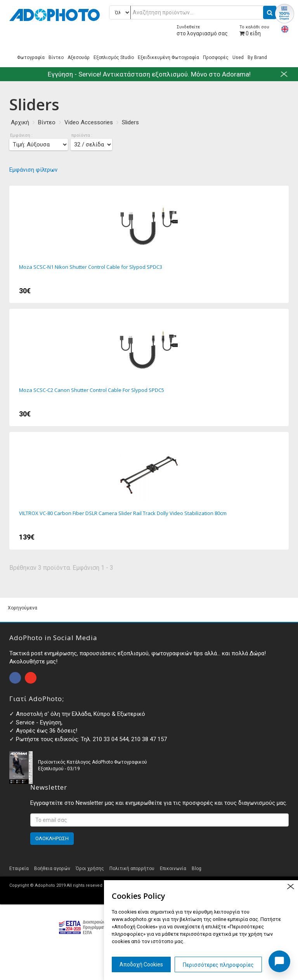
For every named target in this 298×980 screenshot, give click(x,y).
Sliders (130, 122)
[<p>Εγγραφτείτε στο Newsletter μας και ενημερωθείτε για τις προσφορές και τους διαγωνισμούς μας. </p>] (159, 820)
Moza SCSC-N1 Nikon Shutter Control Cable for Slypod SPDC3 (149, 244)
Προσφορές (216, 57)
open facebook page (15, 678)
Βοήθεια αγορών (52, 869)
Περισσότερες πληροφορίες (218, 965)
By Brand (257, 57)
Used (238, 57)
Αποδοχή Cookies (141, 964)
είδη (254, 30)
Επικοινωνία (173, 869)
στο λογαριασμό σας (202, 30)
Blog (197, 869)
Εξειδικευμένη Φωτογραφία (168, 57)
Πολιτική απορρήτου (132, 869)
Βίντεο (56, 57)
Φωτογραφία (31, 57)
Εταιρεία (19, 869)
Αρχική (20, 122)
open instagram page (31, 678)
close (290, 887)
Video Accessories (89, 122)
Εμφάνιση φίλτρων (33, 170)
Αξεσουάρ (79, 57)
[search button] (270, 12)
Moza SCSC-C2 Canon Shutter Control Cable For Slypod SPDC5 (149, 367)
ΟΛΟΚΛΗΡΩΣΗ (52, 838)
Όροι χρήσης (90, 869)
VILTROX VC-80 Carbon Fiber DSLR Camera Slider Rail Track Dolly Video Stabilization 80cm (149, 491)
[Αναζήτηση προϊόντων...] (193, 12)
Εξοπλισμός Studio (114, 57)
